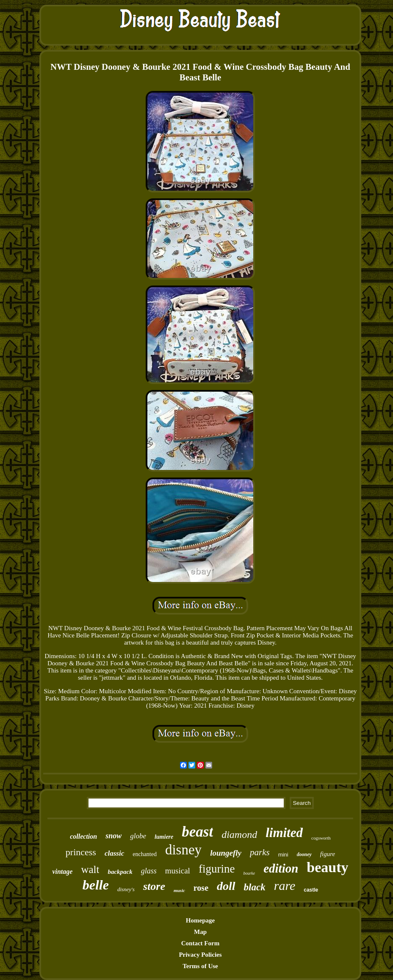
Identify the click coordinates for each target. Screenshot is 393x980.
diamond (239, 835)
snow (113, 836)
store (154, 886)
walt (90, 869)
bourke (249, 873)
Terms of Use (200, 966)
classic (114, 853)
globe (138, 836)
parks (260, 852)
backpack (120, 872)
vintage (62, 872)
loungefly (226, 853)
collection (83, 836)
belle (96, 885)
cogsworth (321, 838)
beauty (327, 867)
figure (328, 854)
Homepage (200, 920)
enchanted (145, 854)
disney (183, 850)
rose (201, 888)
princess (81, 852)
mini (283, 855)
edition (281, 868)
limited (284, 833)
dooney (304, 854)
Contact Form (200, 943)
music (179, 890)
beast (197, 832)
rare (285, 885)
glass (149, 871)
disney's (126, 889)
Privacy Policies (200, 955)
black (255, 887)
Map (200, 932)
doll (226, 886)
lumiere (164, 837)
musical (178, 871)
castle (311, 890)
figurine (217, 869)
